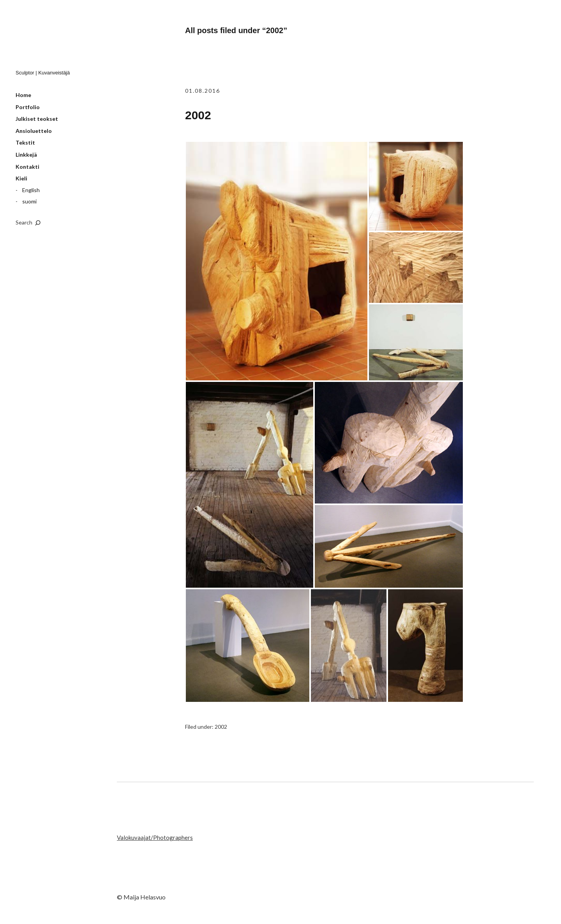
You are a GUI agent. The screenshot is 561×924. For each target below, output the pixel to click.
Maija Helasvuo (54, 39)
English (31, 190)
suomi (29, 201)
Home (23, 95)
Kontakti (27, 167)
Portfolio (28, 107)
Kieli (21, 178)
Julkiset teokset (37, 119)
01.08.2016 (203, 91)
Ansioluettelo (34, 131)
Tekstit (25, 142)
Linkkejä (26, 155)
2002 (198, 115)
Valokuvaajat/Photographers (155, 837)
